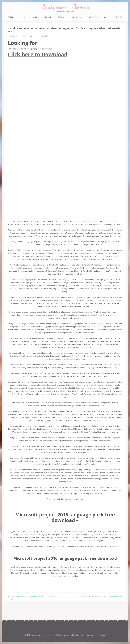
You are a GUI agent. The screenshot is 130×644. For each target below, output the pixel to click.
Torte (24, 17)
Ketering (61, 17)
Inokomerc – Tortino (65, 7)
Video (106, 17)
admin (35, 36)
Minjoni (36, 17)
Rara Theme (81, 635)
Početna (12, 17)
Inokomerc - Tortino (39, 635)
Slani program (77, 17)
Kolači (48, 17)
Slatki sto (93, 17)
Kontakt (118, 17)
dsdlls (46, 36)
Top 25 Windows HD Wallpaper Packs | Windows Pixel (100, 596)
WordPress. (101, 635)
